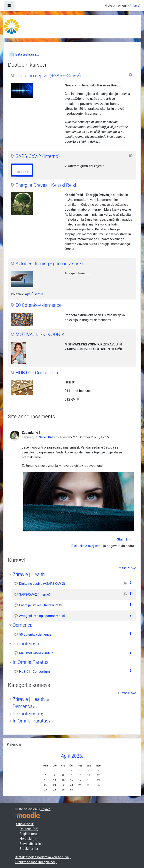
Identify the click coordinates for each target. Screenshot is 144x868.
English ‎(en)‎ (28, 834)
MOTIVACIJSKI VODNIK (40, 334)
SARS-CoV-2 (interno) (38, 156)
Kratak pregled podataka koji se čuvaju (43, 857)
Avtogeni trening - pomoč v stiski (49, 264)
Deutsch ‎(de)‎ (29, 829)
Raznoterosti (26, 644)
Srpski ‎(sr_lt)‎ (25, 824)
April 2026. (72, 756)
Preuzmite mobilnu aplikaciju (36, 862)
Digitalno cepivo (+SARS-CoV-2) (48, 76)
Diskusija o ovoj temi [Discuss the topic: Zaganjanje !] (87, 546)
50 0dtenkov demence (38, 305)
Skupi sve (129, 568)
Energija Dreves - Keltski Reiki (46, 185)
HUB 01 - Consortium (38, 373)
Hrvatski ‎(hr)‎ (29, 839)
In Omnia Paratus (31, 662)
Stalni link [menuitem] (124, 539)
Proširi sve (129, 693)
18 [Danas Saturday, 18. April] (89, 780)
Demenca (23, 625)
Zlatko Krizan (48, 437)
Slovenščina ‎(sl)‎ (31, 844)
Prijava (134, 6)
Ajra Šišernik (34, 294)
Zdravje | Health (29, 574)
